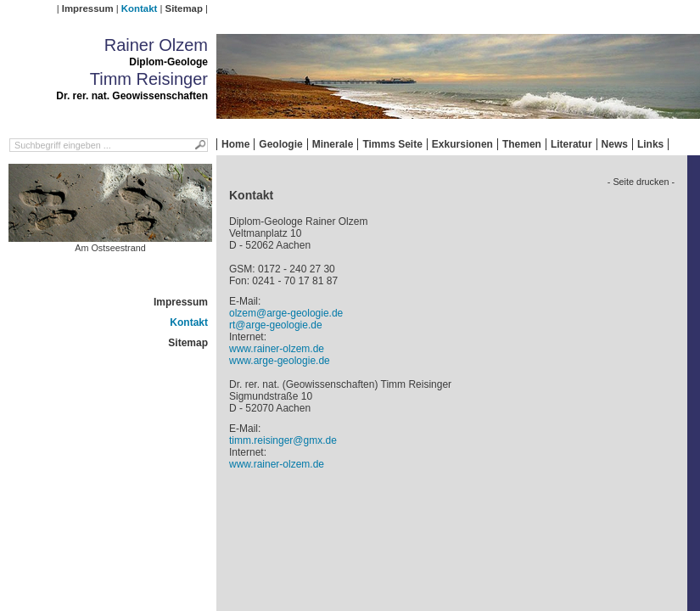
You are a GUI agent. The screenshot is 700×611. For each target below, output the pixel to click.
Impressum (88, 8)
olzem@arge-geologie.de (286, 313)
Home (235, 144)
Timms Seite (392, 144)
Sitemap (184, 8)
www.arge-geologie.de (280, 361)
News (615, 144)
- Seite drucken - (641, 182)
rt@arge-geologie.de (276, 325)
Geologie (280, 144)
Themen (522, 144)
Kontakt (139, 8)
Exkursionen (462, 144)
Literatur (571, 144)
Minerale (333, 144)
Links (650, 144)
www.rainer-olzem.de (277, 349)
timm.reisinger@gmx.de (283, 440)
